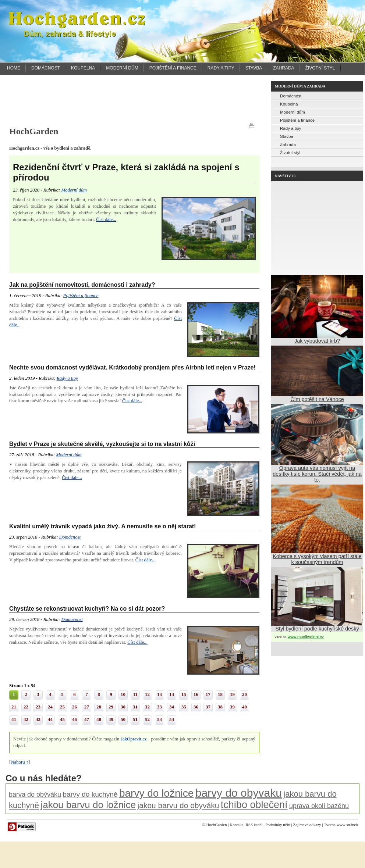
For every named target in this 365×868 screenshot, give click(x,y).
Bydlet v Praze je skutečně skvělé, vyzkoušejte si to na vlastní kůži (102, 444)
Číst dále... (106, 219)
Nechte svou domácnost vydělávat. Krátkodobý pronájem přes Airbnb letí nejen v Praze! (132, 367)
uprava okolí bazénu (319, 806)
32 (147, 707)
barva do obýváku (35, 794)
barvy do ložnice (156, 793)
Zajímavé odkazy (307, 825)
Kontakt (236, 825)
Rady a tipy (221, 68)
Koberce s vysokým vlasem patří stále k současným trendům (317, 559)
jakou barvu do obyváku (178, 805)
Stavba (254, 68)
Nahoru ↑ (20, 762)
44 (50, 719)
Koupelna (83, 68)
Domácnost (46, 68)
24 (50, 707)
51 (135, 719)
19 (232, 694)
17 (208, 694)
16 (196, 694)
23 (38, 707)
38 (220, 707)
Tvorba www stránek (341, 825)
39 (232, 707)
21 (14, 707)
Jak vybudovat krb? (317, 341)
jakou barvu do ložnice (88, 805)
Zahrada (284, 68)
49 (111, 719)
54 (172, 719)
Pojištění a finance (173, 68)
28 (99, 707)
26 (75, 707)
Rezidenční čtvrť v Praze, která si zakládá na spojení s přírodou (126, 172)
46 (75, 719)
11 (135, 694)
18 (220, 694)
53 (160, 719)
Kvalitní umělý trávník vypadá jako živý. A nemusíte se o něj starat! (102, 526)
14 (172, 694)
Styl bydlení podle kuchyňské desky (317, 629)
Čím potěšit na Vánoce (317, 399)
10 (123, 694)
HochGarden (216, 825)
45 (62, 719)
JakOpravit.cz (134, 739)
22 (26, 707)
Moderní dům (122, 68)
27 (87, 707)
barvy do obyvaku (239, 793)
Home (14, 68)
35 (184, 707)
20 (244, 694)
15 (184, 694)
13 (160, 694)
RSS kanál (254, 825)
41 (14, 719)
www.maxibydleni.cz (306, 637)
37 (208, 707)
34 (172, 707)
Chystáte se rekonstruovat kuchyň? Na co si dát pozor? (87, 609)
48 (99, 719)
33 (160, 707)
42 (26, 719)
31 (135, 707)
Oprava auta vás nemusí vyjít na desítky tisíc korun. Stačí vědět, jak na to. (317, 474)
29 (111, 707)
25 (62, 707)
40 (244, 707)
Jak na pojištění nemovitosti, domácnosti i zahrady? (82, 285)
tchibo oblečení (254, 805)
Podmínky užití (278, 825)
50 (123, 719)
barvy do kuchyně (90, 794)
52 (147, 719)
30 (123, 707)
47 (87, 719)
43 (38, 719)
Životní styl (320, 68)
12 (147, 694)
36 (196, 707)
